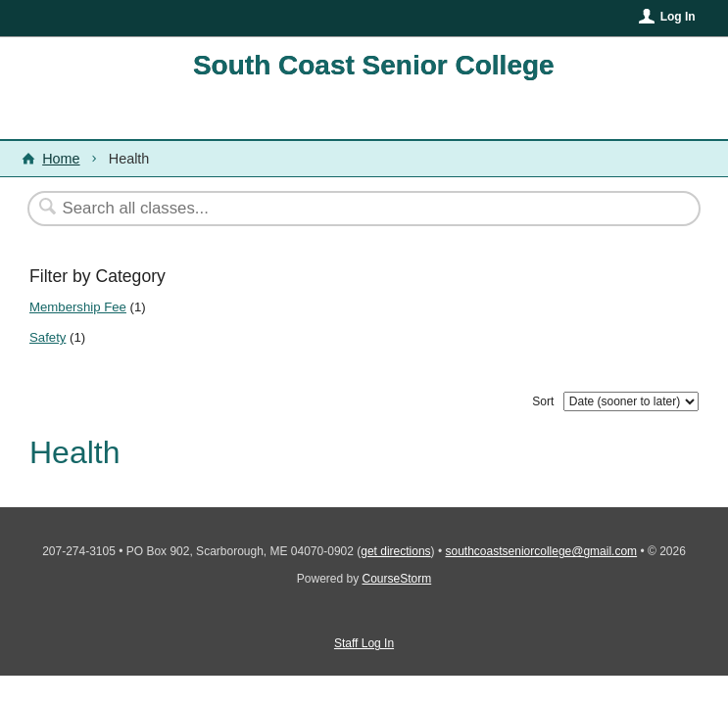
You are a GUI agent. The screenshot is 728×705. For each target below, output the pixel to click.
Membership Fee (78, 307)
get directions (395, 551)
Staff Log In (364, 643)
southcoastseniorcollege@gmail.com (542, 551)
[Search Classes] (316, 209)
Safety (48, 337)
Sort (543, 401)
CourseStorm (397, 579)
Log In (678, 17)
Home (61, 159)
